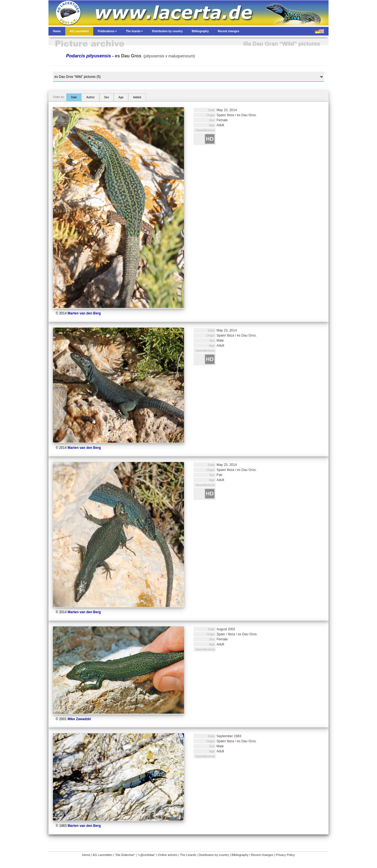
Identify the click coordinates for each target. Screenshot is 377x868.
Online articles (168, 855)
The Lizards (188, 855)
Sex (107, 97)
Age (121, 97)
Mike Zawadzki (79, 719)
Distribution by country (214, 855)
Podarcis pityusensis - (104, 56)
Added (137, 97)
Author (90, 97)
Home (86, 855)
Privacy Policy (285, 855)
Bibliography (240, 855)
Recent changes (262, 855)
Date (74, 97)
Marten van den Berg (84, 313)
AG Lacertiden (103, 855)
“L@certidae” (146, 855)
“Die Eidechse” (125, 855)
